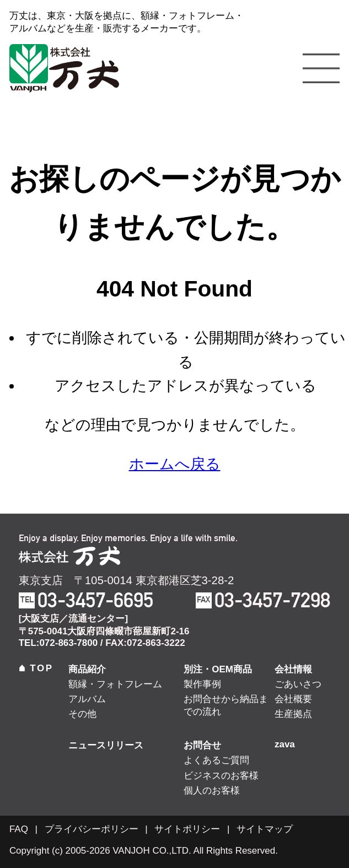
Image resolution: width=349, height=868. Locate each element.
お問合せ (202, 745)
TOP (36, 668)
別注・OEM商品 (218, 669)
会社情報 (293, 669)
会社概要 (293, 699)
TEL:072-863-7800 (58, 643)
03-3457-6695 (95, 600)
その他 (82, 714)
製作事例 (202, 684)
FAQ (19, 829)
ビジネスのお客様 (221, 776)
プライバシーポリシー (92, 829)
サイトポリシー (187, 829)
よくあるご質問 (216, 760)
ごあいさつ (298, 684)
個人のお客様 (212, 791)
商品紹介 (87, 669)
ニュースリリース (106, 745)
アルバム (87, 699)
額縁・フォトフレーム (115, 684)
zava (285, 744)
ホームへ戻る (175, 464)
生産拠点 (293, 714)
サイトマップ (265, 829)
